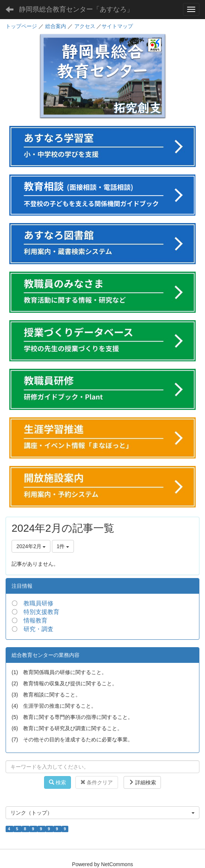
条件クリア (97, 782)
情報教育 (35, 620)
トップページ (21, 26)
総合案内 (56, 26)
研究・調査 (38, 629)
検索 (58, 782)
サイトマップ (117, 26)
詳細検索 (142, 782)
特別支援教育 (41, 612)
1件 (63, 546)
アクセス (85, 26)
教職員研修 (38, 603)
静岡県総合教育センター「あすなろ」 (76, 9)
